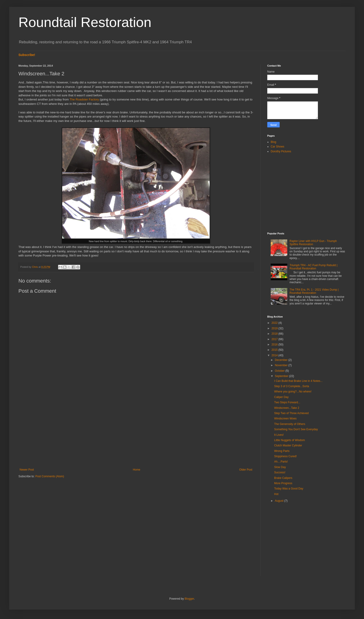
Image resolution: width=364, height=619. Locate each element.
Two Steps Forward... (287, 402)
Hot (276, 494)
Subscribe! (27, 55)
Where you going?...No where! (293, 392)
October (280, 371)
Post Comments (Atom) (50, 476)
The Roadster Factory (84, 99)
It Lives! (279, 435)
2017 (275, 339)
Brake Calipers (283, 478)
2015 (275, 350)
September (282, 376)
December (282, 360)
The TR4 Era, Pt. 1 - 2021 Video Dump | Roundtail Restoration (314, 291)
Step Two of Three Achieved (291, 413)
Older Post (246, 470)
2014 (275, 355)
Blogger (189, 599)
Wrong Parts (282, 451)
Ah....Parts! (281, 462)
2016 (275, 345)
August (280, 501)
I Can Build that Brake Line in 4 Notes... (298, 381)
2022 (275, 323)
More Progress (283, 483)
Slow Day (280, 467)
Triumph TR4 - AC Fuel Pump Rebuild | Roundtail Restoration (314, 267)
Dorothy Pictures (281, 151)
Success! (280, 472)
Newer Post (27, 470)
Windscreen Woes (285, 419)
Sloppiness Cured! (285, 456)
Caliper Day (281, 397)
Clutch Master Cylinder (288, 445)
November (282, 365)
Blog (273, 142)
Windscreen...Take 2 (287, 408)
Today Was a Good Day (289, 489)
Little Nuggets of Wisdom (289, 440)
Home (137, 470)
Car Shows (277, 147)
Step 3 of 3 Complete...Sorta (292, 386)
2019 (275, 328)
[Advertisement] (136, 430)
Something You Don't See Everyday (296, 429)
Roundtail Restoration (85, 22)
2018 (275, 334)
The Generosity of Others (290, 424)
